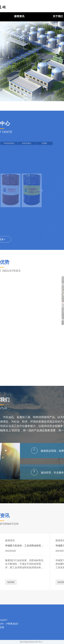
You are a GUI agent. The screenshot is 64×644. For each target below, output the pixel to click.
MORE (11, 582)
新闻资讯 (19, 16)
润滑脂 (19, 143)
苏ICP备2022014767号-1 (31, 642)
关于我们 (58, 16)
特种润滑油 (12, 143)
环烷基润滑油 (4, 143)
